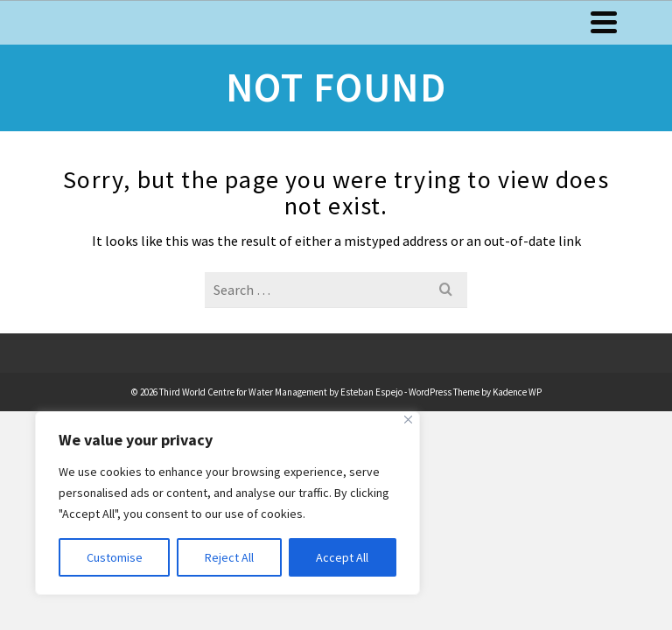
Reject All (229, 557)
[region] (227, 503)
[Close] (408, 420)
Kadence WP (517, 392)
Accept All (342, 557)
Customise (115, 557)
